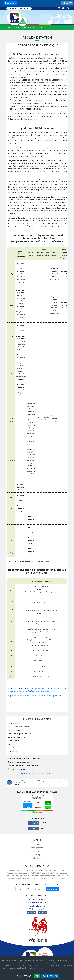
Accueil (37, 844)
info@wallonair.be (37, 906)
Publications (37, 858)
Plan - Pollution (15, 741)
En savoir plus (37, 854)
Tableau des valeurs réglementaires (24, 765)
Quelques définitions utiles (20, 762)
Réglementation (16, 737)
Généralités (13, 723)
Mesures (37, 851)
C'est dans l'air (37, 848)
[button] (67, 3)
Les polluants (14, 730)
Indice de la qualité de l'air (19, 734)
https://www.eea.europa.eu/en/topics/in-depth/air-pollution (34, 696)
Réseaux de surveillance (19, 727)
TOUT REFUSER (50, 976)
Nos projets (13, 751)
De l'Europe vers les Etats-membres (24, 758)
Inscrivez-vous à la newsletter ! (37, 774)
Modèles (12, 744)
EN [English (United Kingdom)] (64, 8)
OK (37, 976)
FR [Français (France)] (59, 8)
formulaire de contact (40, 903)
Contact (37, 861)
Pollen (11, 748)
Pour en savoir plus (17, 769)
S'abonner (52, 889)
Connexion (10, 3)
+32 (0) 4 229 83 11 (37, 899)
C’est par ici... (18, 784)
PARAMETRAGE (24, 976)
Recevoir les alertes (19, 8)
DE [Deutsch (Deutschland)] (68, 8)
